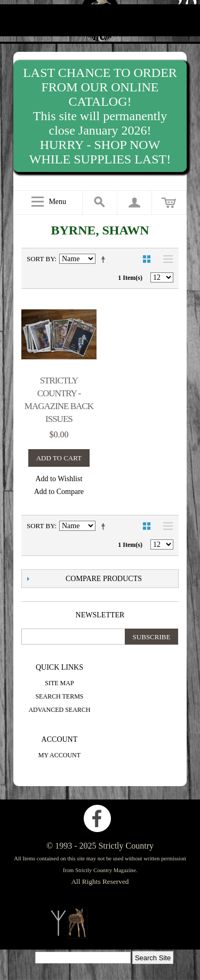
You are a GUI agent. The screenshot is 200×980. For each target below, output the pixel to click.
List (165, 259)
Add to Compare (59, 492)
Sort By (41, 259)
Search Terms (59, 696)
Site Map (59, 683)
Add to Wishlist (59, 479)
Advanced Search (59, 710)
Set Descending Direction (105, 259)
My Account (59, 755)
